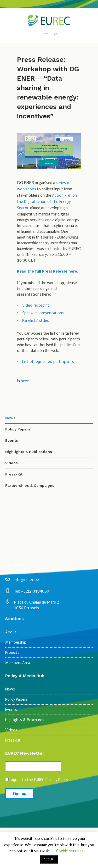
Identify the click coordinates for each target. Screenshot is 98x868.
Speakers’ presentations (43, 313)
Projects (12, 653)
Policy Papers (18, 429)
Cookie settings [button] (70, 851)
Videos (11, 463)
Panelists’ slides (36, 321)
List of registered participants (48, 362)
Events (12, 440)
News (25, 381)
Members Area (18, 663)
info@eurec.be (26, 580)
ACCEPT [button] (49, 859)
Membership (16, 643)
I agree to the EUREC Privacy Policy (39, 780)
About (11, 632)
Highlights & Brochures (25, 720)
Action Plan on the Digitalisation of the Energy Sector (47, 202)
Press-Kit (14, 474)
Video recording (36, 306)
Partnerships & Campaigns (30, 485)
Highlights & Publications (29, 452)
